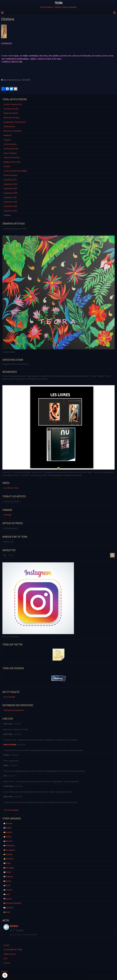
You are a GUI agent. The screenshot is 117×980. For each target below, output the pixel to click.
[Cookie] (5, 975)
